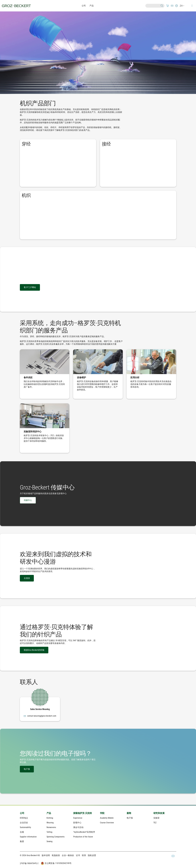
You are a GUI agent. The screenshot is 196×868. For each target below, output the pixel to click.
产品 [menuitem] (49, 813)
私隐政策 (56, 855)
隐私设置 (92, 855)
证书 (78, 855)
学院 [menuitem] (102, 813)
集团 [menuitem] (22, 841)
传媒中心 (28, 500)
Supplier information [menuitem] (28, 837)
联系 (84, 855)
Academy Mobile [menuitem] (107, 818)
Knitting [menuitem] (50, 818)
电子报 (27, 769)
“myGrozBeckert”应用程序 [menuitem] (84, 832)
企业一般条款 (68, 855)
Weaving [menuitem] (50, 823)
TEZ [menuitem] (155, 823)
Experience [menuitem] (78, 818)
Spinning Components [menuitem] (56, 837)
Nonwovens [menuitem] (51, 827)
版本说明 (46, 855)
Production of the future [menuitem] (83, 837)
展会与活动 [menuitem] (78, 827)
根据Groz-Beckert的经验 (34, 650)
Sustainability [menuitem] (25, 827)
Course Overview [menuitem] (107, 823)
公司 (84, 6)
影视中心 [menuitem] (77, 823)
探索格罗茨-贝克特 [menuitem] (83, 813)
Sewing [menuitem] (49, 841)
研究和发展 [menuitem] (159, 813)
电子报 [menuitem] (130, 818)
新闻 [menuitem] (129, 813)
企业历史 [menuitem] (24, 823)
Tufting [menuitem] (49, 832)
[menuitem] (168, 6)
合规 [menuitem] (22, 832)
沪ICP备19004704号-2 (29, 863)
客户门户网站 (30, 287)
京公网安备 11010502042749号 (56, 863)
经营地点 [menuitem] (24, 818)
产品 (92, 6)
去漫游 (27, 578)
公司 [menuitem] (22, 813)
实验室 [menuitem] (156, 818)
